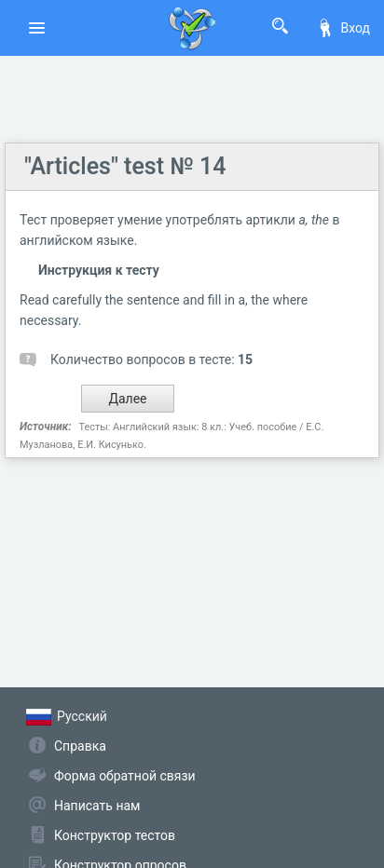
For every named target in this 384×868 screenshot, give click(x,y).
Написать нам (97, 806)
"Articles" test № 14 (125, 166)
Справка (80, 746)
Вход (343, 28)
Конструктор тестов (115, 835)
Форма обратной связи (125, 776)
